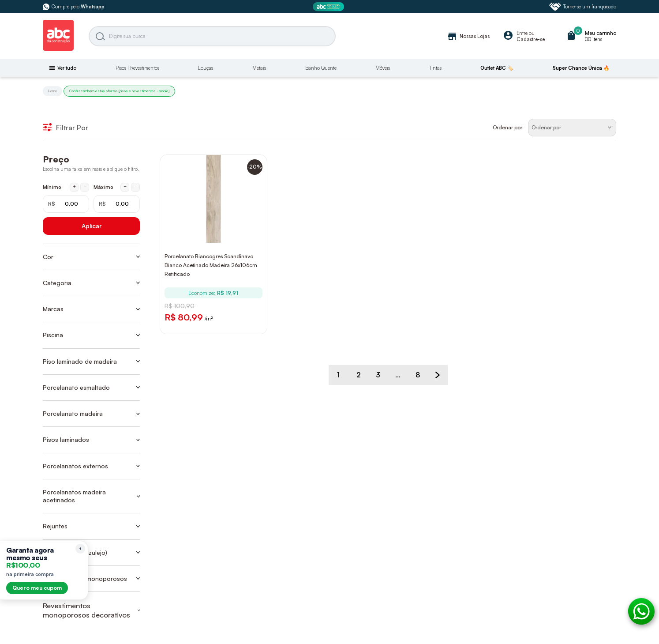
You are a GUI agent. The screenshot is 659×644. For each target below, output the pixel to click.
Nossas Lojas (468, 36)
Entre (522, 33)
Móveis (383, 68)
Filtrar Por (66, 128)
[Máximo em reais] (117, 204)
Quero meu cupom (37, 588)
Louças (206, 68)
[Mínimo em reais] (66, 204)
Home (52, 91)
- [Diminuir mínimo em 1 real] (85, 187)
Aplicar (92, 226)
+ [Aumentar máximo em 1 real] (125, 187)
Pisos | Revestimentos (137, 68)
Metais (259, 68)
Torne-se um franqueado (583, 7)
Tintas (435, 68)
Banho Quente (321, 68)
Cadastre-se (531, 39)
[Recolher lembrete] (80, 549)
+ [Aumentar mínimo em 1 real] (74, 187)
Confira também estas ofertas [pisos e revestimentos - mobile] (119, 91)
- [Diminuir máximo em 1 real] (136, 187)
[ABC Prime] (329, 7)
